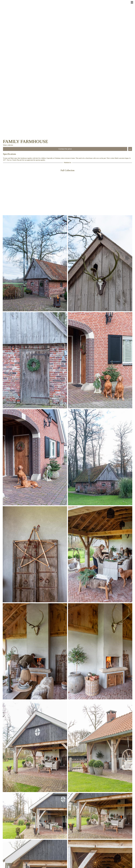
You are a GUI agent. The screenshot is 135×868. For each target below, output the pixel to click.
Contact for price (65, 149)
